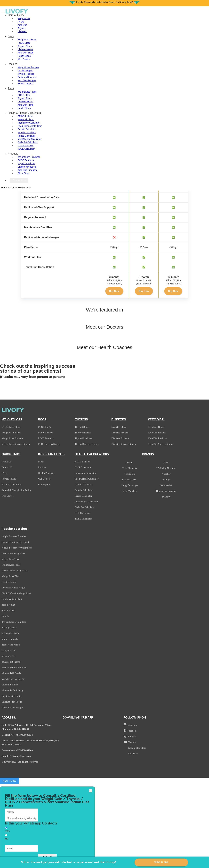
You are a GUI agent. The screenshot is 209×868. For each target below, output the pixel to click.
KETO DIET (156, 419)
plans (13, 188)
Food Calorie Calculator (30, 126)
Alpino (130, 462)
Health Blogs (24, 56)
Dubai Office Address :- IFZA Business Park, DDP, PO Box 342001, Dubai (30, 743)
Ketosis (5, 616)
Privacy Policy (9, 479)
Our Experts (44, 484)
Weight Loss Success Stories (16, 444)
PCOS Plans (24, 95)
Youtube (130, 742)
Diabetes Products (27, 167)
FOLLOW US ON (135, 717)
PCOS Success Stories (49, 444)
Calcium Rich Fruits (12, 696)
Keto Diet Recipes (27, 80)
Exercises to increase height (15, 542)
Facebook (130, 730)
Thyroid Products (26, 163)
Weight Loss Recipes (28, 67)
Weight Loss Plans (27, 92)
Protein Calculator (27, 133)
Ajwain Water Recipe (12, 707)
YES (7, 831)
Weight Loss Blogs (27, 40)
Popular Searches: (15, 529)
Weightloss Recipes (11, 433)
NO (7, 839)
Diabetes (22, 31)
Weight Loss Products (29, 157)
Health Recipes (25, 84)
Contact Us (19, 180)
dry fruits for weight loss (14, 622)
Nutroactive (166, 485)
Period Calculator (26, 136)
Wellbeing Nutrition (166, 468)
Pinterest (130, 736)
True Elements (130, 468)
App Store (132, 754)
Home (4, 188)
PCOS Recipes (25, 71)
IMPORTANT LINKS (51, 454)
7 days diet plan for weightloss (17, 548)
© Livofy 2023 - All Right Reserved (20, 762)
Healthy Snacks (9, 582)
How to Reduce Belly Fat (14, 668)
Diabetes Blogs (25, 49)
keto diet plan (8, 605)
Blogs (11, 36)
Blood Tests (24, 173)
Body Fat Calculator (28, 142)
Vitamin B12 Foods (11, 673)
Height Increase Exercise (14, 536)
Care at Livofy (16, 15)
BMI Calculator (25, 116)
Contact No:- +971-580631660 (17, 750)
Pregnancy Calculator (29, 123)
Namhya (166, 480)
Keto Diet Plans (26, 105)
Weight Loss (24, 18)
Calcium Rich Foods (12, 702)
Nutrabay (166, 474)
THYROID (81, 419)
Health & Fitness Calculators (24, 113)
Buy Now (114, 291)
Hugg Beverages (130, 485)
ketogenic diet (9, 650)
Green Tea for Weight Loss (15, 571)
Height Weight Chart (12, 599)
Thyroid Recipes (26, 74)
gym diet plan (8, 610)
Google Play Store (137, 748)
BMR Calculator (26, 119)
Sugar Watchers (130, 491)
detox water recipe (11, 645)
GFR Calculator (25, 146)
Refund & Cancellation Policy (16, 490)
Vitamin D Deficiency (12, 690)
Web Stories (24, 59)
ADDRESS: (9, 717)
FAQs (4, 473)
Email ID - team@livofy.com (16, 756)
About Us (6, 462)
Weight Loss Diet (10, 576)
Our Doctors (44, 479)
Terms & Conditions (12, 484)
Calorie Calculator (27, 129)
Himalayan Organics (166, 491)
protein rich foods (10, 633)
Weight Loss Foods (11, 565)
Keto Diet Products (27, 170)
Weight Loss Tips (10, 559)
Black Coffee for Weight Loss (16, 593)
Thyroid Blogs (25, 46)
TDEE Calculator (26, 149)
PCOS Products (26, 160)
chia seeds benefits (11, 662)
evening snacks (9, 628)
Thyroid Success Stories (87, 444)
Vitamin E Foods (10, 685)
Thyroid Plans (25, 98)
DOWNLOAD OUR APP (78, 717)
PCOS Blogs (24, 43)
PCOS (21, 22)
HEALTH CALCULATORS (92, 454)
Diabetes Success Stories (124, 444)
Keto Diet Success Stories (161, 444)
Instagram (130, 725)
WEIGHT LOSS (12, 419)
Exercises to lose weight (13, 588)
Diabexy (166, 497)
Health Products (46, 473)
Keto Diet (22, 25)
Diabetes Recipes (27, 77)
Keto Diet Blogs (26, 53)
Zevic (166, 462)
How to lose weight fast (13, 553)
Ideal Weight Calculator (29, 139)
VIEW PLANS (161, 862)
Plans (11, 88)
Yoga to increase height (13, 679)
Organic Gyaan (130, 480)
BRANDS (148, 454)
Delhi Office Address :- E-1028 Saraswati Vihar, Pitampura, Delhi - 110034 (27, 727)
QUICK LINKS (11, 454)
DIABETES (119, 419)
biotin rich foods (10, 639)
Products (13, 154)
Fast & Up (130, 474)
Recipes (13, 64)
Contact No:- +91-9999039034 (17, 735)
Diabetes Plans (25, 102)
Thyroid (21, 28)
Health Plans (24, 108)
